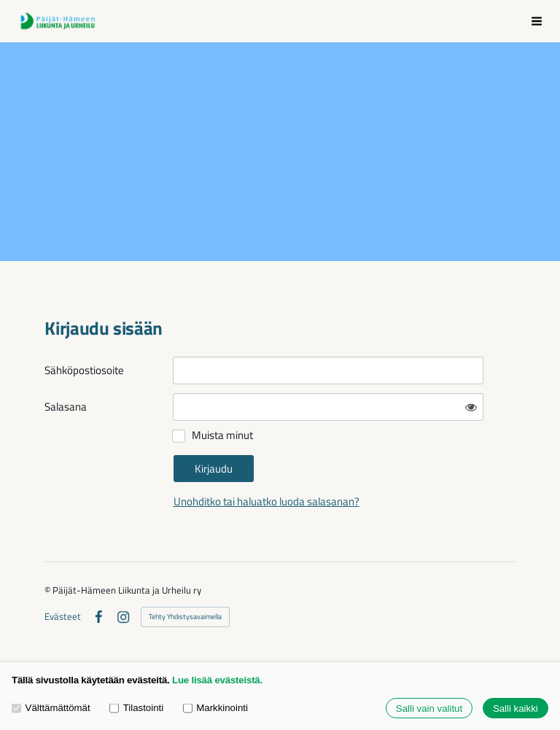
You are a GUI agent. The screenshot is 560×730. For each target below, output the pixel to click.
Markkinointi (215, 708)
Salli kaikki (516, 708)
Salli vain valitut (429, 708)
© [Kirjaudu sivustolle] (48, 590)
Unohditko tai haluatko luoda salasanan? (267, 501)
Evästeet (63, 617)
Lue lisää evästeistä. (217, 680)
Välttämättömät (51, 708)
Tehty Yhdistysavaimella (185, 617)
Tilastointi (136, 708)
